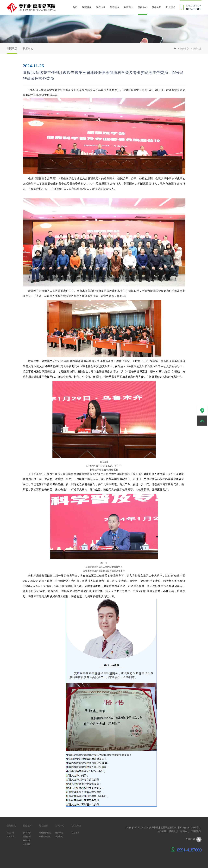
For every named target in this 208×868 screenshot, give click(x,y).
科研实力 (129, 7)
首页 (75, 7)
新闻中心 (143, 7)
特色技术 (27, 840)
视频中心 (28, 48)
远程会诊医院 (45, 833)
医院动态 (12, 48)
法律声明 (162, 831)
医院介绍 (11, 833)
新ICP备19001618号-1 (189, 827)
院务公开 (157, 7)
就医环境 (11, 837)
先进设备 (27, 837)
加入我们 (170, 7)
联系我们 (196, 831)
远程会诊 (115, 7)
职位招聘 (76, 833)
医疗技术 (101, 7)
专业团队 (27, 844)
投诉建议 (173, 831)
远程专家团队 (45, 837)
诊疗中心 (27, 833)
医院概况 (87, 7)
